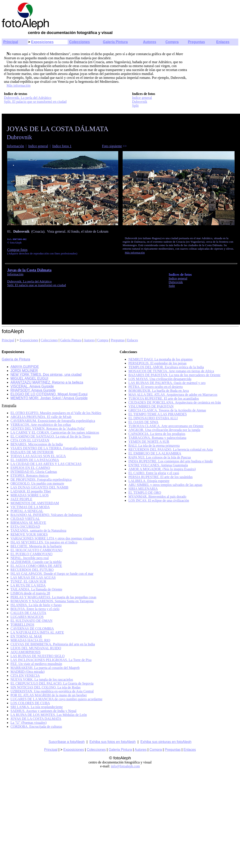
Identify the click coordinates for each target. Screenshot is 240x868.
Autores (149, 42)
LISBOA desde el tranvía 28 (30, 593)
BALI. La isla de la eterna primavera (154, 446)
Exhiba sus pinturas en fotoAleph (166, 742)
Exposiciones (42, 42)
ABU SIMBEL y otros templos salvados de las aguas (165, 485)
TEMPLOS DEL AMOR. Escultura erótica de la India (166, 367)
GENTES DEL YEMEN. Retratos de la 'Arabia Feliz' (48, 429)
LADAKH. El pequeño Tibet (31, 491)
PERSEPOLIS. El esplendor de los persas (157, 363)
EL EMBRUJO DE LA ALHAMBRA (155, 453)
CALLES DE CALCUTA (28, 613)
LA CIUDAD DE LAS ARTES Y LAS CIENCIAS (46, 464)
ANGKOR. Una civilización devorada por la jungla (164, 430)
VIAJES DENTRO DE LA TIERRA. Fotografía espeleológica (54, 448)
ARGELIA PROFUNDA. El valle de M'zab (41, 417)
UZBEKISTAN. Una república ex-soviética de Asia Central (52, 691)
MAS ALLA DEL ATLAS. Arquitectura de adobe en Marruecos (173, 395)
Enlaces (223, 42)
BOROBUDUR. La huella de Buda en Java (159, 391)
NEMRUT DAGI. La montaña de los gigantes (160, 359)
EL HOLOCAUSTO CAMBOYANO (36, 550)
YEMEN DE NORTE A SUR (149, 442)
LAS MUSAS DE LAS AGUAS (33, 578)
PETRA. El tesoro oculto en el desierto (155, 387)
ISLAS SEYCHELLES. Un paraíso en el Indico (44, 542)
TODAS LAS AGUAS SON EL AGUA (38, 456)
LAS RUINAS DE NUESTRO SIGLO (38, 656)
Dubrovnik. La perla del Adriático (28, 98)
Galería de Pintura (16, 359)
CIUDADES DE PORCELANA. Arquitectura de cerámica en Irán (175, 402)
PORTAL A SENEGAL (27, 511)
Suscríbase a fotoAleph (67, 742)
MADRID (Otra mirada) (27, 672)
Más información (19, 85)
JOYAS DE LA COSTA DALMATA (36, 719)
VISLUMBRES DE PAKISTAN (151, 406)
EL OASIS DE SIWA (143, 422)
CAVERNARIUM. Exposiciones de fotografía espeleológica (53, 421)
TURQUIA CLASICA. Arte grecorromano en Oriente (166, 426)
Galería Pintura (115, 42)
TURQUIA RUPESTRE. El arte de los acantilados (164, 398)
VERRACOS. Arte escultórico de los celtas (41, 425)
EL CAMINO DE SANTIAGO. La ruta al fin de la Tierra (51, 436)
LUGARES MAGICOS (27, 617)
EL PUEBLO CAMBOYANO (31, 554)
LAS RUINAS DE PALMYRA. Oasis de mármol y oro (167, 383)
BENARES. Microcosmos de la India (37, 444)
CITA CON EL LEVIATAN (30, 440)
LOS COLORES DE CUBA (30, 703)
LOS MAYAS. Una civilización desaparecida (160, 379)
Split (135, 106)
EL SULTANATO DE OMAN (31, 621)
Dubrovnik (140, 102)
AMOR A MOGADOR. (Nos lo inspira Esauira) (162, 469)
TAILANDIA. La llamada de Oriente (36, 589)
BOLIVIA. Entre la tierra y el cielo (35, 609)
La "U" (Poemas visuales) (28, 723)
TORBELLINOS (22, 625)
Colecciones (79, 42)
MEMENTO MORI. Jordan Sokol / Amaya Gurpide (49, 398)
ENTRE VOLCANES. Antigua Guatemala (158, 465)
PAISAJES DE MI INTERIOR (32, 452)
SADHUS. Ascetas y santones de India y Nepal (43, 711)
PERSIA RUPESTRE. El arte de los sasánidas (160, 477)
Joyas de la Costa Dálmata (29, 270)
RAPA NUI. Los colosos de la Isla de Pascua (159, 457)
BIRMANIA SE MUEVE (28, 523)
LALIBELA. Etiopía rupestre (149, 481)
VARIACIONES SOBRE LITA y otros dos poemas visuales (52, 538)
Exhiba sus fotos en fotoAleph (113, 742)
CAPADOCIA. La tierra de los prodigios (157, 434)
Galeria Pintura (71, 340)
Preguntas (196, 42)
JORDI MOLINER (24, 371)
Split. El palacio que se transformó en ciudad (35, 102)
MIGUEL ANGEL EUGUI (29, 378)
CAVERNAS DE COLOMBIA (32, 629)
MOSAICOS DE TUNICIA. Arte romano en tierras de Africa (171, 371)
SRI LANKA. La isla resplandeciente (37, 707)
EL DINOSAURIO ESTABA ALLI (153, 418)
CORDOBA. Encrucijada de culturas (36, 727)
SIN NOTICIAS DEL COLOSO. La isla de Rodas (45, 687)
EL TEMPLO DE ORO (145, 493)
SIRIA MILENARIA (143, 489)
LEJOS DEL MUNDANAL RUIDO (36, 648)
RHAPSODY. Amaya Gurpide (33, 390)
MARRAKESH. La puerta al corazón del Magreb (45, 668)
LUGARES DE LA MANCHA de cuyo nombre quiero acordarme (56, 699)
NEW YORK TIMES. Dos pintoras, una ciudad (46, 375)
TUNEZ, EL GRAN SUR (28, 581)
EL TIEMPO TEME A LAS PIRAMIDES (158, 414)
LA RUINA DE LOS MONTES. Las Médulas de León (49, 715)
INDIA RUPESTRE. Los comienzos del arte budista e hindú (170, 461)
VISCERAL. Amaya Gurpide (32, 386)
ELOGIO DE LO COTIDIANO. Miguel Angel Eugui (49, 394)
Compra (172, 42)
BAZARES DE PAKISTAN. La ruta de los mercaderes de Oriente (174, 375)
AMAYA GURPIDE (25, 367)
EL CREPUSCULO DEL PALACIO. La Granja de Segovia (52, 683)
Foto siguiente (112, 146)
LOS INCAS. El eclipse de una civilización (159, 500)
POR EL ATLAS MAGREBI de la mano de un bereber (49, 695)
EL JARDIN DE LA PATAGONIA (35, 460)
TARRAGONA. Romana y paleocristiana (157, 438)
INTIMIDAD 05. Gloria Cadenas (34, 472)
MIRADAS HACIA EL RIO (30, 640)
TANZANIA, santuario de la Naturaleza (38, 530)
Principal (11, 42)
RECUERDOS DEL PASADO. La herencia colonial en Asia (170, 449)
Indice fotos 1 (62, 146)
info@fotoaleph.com (125, 766)
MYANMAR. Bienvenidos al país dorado (157, 497)
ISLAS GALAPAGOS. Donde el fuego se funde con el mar (52, 574)
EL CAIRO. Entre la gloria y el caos (154, 473)
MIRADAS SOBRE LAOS (30, 495)
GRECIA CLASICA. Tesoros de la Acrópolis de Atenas (167, 410)
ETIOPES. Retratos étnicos (30, 476)
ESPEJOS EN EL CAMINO (30, 468)
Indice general (142, 98)
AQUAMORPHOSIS (26, 652)
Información (15, 146)
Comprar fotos (17, 250)
